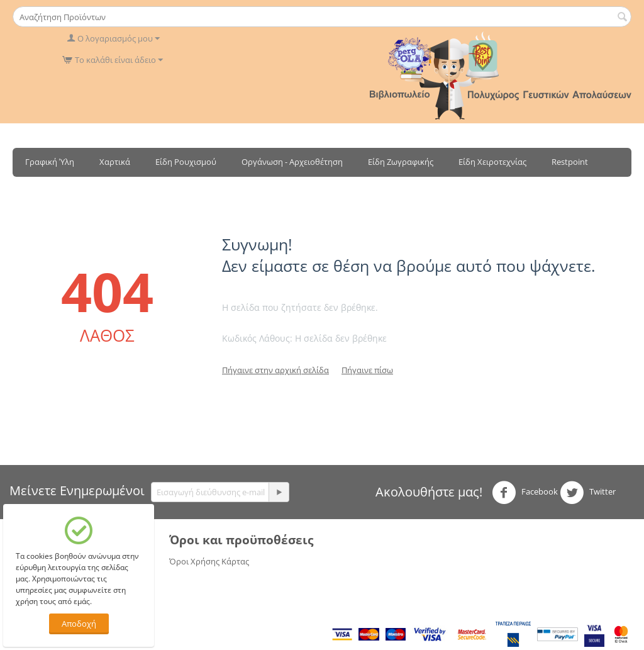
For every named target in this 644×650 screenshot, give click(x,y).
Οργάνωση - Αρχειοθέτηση (292, 162)
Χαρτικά (115, 162)
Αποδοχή (79, 624)
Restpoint (570, 162)
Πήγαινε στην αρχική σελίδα (275, 370)
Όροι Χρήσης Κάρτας (209, 561)
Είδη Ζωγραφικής (401, 162)
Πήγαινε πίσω (367, 370)
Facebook (525, 493)
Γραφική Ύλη (50, 162)
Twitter (588, 493)
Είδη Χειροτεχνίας (492, 162)
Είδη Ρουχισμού (186, 162)
